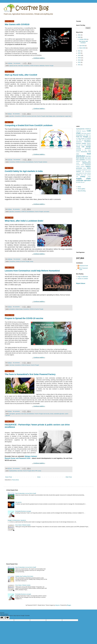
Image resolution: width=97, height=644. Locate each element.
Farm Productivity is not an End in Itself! (26, 493)
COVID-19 (24, 116)
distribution (42, 66)
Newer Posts (9, 477)
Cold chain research (86, 133)
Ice (77, 138)
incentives (84, 161)
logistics (88, 166)
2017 (79, 51)
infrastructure (87, 163)
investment (88, 165)
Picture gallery (81, 189)
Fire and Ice (18, 502)
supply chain (68, 116)
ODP (77, 140)
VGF (83, 140)
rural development (60, 116)
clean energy (84, 145)
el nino (84, 150)
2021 (79, 35)
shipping (89, 173)
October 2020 (83, 39)
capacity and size (13, 66)
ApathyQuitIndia (13, 471)
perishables (79, 168)
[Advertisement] (83, 96)
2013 (79, 60)
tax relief (78, 182)
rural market (46, 212)
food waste (88, 158)
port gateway (79, 170)
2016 (79, 53)
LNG (86, 138)
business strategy (81, 143)
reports (89, 170)
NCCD (33, 471)
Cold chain (20, 66)
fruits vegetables (81, 160)
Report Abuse (81, 283)
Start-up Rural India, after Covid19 (21, 75)
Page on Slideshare (83, 277)
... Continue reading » (38, 58)
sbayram (57, 605)
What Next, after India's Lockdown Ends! (24, 221)
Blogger (69, 605)
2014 (79, 58)
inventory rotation (80, 165)
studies (89, 177)
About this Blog (82, 191)
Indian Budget (49, 116)
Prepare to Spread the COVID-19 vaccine (24, 318)
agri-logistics (12, 414)
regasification (85, 170)
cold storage (86, 147)
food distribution (30, 162)
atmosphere (12, 309)
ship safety (84, 173)
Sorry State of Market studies (23, 525)
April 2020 (82, 46)
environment (84, 152)
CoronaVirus (27, 66)
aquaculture (79, 142)
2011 (79, 65)
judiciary (78, 167)
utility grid (82, 182)
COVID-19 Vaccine (34, 66)
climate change (19, 309)
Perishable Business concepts (23, 511)
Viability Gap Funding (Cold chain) (24, 576)
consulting (79, 148)
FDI (84, 135)
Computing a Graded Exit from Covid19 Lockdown (29, 125)
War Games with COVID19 (17, 24)
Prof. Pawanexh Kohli (84, 269)
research (78, 171)
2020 (79, 37)
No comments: (17, 63)
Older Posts (69, 477)
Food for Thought (49, 66)
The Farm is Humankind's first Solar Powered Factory (30, 374)
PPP (36, 471)
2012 (79, 62)
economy (29, 116)
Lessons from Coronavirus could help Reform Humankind (32, 271)
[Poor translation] (7, 618)
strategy (83, 176)
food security (46, 414)
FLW (87, 135)
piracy (85, 168)
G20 (90, 137)
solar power (83, 175)
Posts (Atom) (15, 480)
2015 (79, 55)
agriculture (12, 116)
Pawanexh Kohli (84, 266)
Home (39, 477)
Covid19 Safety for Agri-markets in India (24, 171)
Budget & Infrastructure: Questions (17, 520)
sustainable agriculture (59, 414)
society (32, 261)
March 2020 (83, 48)
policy (54, 116)
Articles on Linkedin (83, 279)
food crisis (34, 116)
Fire (90, 135)
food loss (88, 156)
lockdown (45, 162)
